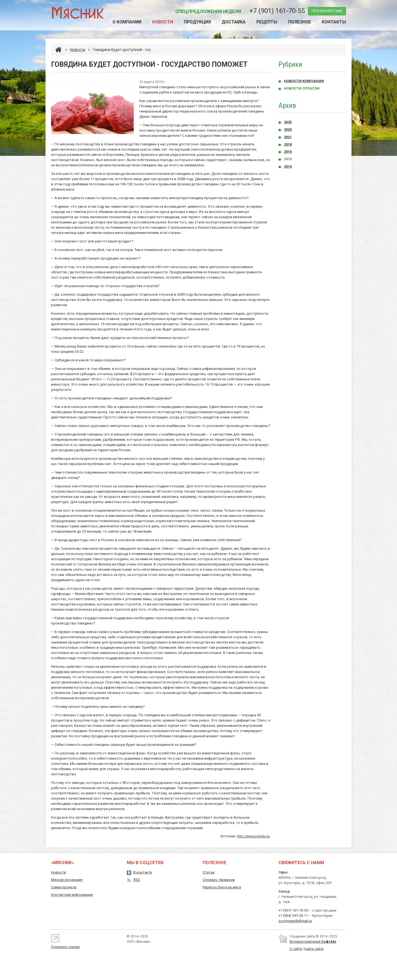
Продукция (195, 22)
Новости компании (304, 81)
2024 (288, 130)
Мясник (77, 12)
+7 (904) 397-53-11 (293, 916)
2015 (288, 159)
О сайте (296, 949)
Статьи (209, 872)
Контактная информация (72, 895)
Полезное (299, 22)
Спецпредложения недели (208, 11)
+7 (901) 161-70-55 (277, 11)
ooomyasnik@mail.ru (295, 921)
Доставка (232, 22)
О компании (123, 22)
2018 (288, 145)
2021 (288, 137)
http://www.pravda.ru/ (254, 837)
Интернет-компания (313, 942)
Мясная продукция (67, 880)
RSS (137, 880)
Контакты (334, 22)
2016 (288, 152)
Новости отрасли (302, 89)
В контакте (143, 872)
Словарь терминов (219, 880)
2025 (288, 122)
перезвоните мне (327, 11)
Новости (160, 22)
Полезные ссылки (65, 947)
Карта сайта (314, 949)
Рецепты (265, 22)
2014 (288, 167)
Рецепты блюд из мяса (222, 887)
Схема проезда (64, 887)
